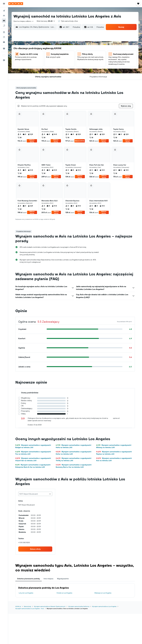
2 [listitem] (19, 134)
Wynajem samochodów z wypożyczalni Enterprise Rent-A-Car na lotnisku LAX (33, 466)
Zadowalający (27, 408)
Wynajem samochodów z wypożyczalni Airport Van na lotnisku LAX (33, 459)
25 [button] (62, 66)
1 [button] (45, 49)
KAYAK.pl (18, 606)
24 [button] (56, 66)
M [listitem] (20, 138)
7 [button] (39, 54)
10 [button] (56, 54)
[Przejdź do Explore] (4, 32)
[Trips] (4, 49)
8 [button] (45, 54)
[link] (35, 549)
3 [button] (56, 49)
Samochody (27, 606)
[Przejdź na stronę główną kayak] (16, 4)
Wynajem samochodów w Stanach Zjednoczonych (50, 606)
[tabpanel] (75, 590)
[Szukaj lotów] (4, 11)
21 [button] (39, 66)
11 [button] (62, 54)
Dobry (24, 403)
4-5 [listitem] (54, 134)
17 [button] (56, 60)
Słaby (23, 414)
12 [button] (67, 54)
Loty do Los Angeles (26, 593)
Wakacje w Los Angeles (103, 593)
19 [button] (67, 60)
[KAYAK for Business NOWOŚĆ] (4, 42)
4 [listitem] (43, 134)
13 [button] (33, 60)
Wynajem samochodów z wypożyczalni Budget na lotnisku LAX (33, 446)
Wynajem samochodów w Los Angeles (104, 606)
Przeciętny (25, 411)
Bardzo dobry (26, 400)
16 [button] (50, 60)
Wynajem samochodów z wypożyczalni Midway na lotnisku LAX (114, 446)
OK (22, 406)
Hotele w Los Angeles (64, 593)
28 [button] (39, 71)
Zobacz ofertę (32, 141)
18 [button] (62, 60)
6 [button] (33, 54)
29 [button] (45, 71)
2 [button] (50, 49)
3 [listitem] (72, 134)
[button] (4, 4)
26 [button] (67, 66)
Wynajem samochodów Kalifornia (79, 606)
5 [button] (67, 49)
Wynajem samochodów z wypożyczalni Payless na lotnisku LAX (114, 453)
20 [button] (33, 66)
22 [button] (45, 66)
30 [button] (50, 71)
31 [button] (56, 71)
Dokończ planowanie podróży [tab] (29, 579)
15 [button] (45, 60)
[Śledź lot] (4, 37)
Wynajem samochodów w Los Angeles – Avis (30, 609)
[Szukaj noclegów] (4, 16)
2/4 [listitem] (30, 134)
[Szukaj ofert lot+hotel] (4, 25)
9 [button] (50, 54)
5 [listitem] (67, 134)
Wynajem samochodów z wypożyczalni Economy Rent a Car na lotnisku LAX (74, 466)
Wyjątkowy (26, 398)
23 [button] (50, 66)
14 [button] (39, 60)
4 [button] (62, 49)
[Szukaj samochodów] (4, 21)
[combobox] (24, 21)
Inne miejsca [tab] (48, 579)
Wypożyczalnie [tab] (63, 579)
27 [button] (33, 71)
